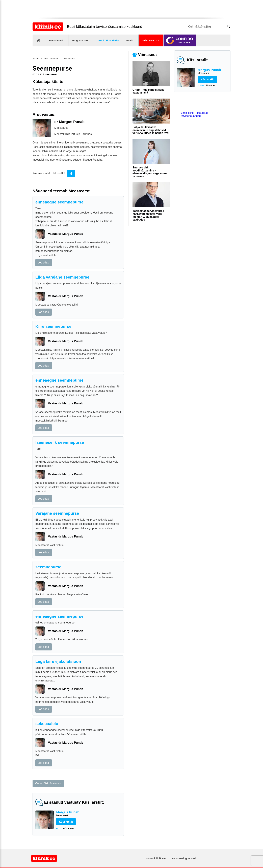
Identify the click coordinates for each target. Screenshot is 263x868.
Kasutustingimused (184, 858)
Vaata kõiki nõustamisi (48, 783)
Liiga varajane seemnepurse (62, 277)
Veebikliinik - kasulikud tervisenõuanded (194, 114)
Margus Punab (213, 71)
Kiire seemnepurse (53, 326)
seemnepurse (48, 567)
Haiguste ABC (81, 40)
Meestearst (69, 59)
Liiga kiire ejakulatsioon (58, 661)
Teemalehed (56, 40)
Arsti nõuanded (108, 40)
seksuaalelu (47, 724)
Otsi (228, 26)
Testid (130, 40)
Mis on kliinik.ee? (156, 858)
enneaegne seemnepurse (59, 202)
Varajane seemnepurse (57, 513)
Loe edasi (44, 263)
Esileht (36, 59)
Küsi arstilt (151, 40)
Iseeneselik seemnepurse (60, 442)
